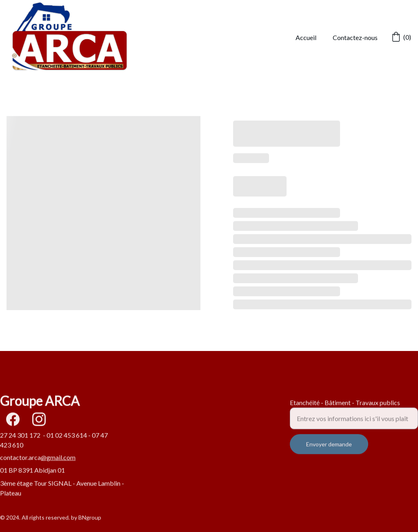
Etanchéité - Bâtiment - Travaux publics (345, 408)
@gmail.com (58, 458)
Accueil (306, 37)
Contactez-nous (355, 37)
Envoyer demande (329, 449)
